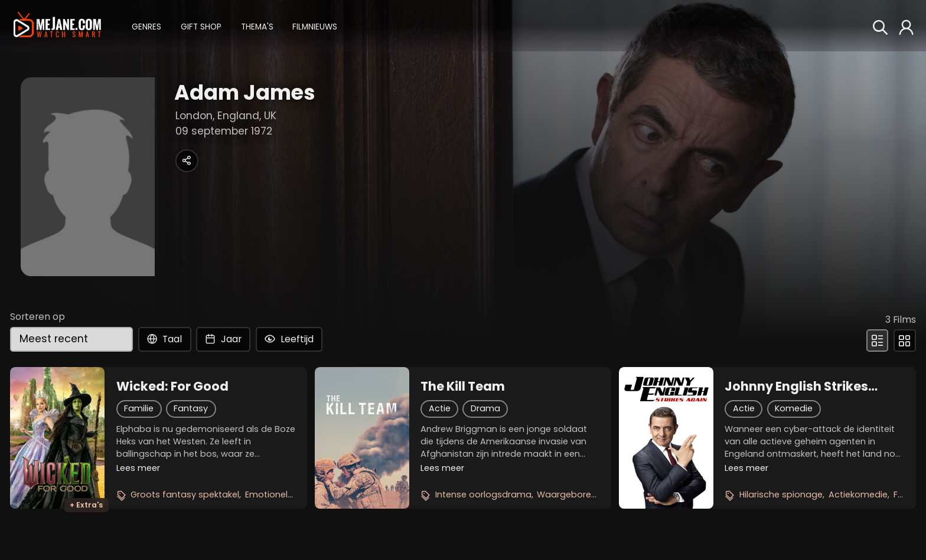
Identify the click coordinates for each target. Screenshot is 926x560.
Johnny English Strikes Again (796, 387)
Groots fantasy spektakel (185, 494)
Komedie (794, 408)
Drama (485, 408)
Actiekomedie (858, 494)
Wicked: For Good (172, 387)
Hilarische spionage (781, 494)
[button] (146, 26)
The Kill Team (463, 387)
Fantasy (191, 408)
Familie (139, 408)
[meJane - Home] (57, 25)
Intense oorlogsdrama (483, 494)
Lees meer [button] (138, 468)
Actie (440, 408)
